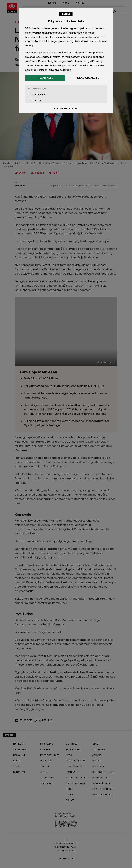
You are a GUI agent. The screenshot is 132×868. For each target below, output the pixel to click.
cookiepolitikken (64, 65)
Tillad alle (45, 78)
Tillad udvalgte (87, 78)
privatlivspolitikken (60, 70)
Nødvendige (39, 88)
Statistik (37, 100)
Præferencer (39, 94)
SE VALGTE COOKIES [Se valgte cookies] (66, 108)
